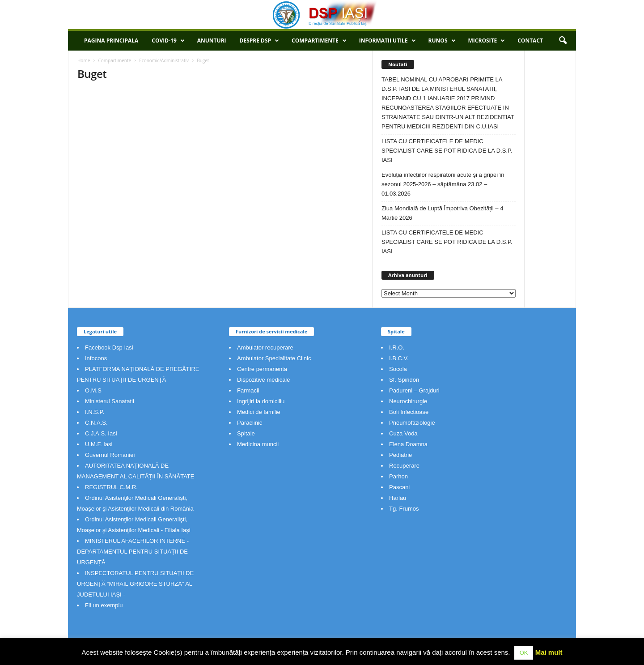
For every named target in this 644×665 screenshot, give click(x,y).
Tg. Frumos (404, 509)
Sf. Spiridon (404, 380)
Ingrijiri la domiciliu (261, 401)
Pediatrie (400, 455)
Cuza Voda (403, 433)
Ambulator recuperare (265, 347)
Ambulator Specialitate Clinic (274, 358)
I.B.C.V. (399, 358)
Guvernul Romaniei (110, 455)
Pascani (399, 487)
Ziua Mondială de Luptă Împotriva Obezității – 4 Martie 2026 (442, 213)
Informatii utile (388, 41)
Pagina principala (111, 40)
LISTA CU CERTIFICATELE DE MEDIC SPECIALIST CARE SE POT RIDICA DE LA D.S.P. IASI (447, 151)
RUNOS (442, 41)
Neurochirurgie (408, 401)
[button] (563, 41)
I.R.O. (397, 347)
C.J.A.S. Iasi (101, 433)
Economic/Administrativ (164, 60)
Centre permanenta (262, 369)
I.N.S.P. (95, 412)
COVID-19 (168, 41)
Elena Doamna (408, 444)
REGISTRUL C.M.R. (111, 487)
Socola (398, 369)
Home (84, 60)
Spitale (246, 433)
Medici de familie (259, 412)
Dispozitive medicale (264, 380)
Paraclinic (250, 423)
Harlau (398, 498)
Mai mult (549, 652)
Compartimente (319, 41)
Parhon (398, 476)
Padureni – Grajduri (414, 390)
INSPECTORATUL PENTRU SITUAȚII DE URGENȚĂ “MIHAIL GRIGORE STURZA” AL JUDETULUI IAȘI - (135, 584)
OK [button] (524, 653)
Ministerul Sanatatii (110, 401)
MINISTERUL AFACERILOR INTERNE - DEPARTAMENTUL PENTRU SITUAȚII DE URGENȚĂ (133, 552)
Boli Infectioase (409, 412)
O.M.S (93, 390)
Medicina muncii (258, 444)
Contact (530, 40)
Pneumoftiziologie (412, 423)
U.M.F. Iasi (99, 444)
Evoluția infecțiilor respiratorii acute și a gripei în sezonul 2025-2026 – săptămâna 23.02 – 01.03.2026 (443, 184)
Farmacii (248, 390)
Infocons (96, 358)
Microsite (487, 41)
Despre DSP (260, 41)
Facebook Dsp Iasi (109, 347)
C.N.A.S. (96, 423)
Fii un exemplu (104, 605)
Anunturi (212, 40)
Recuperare (404, 466)
